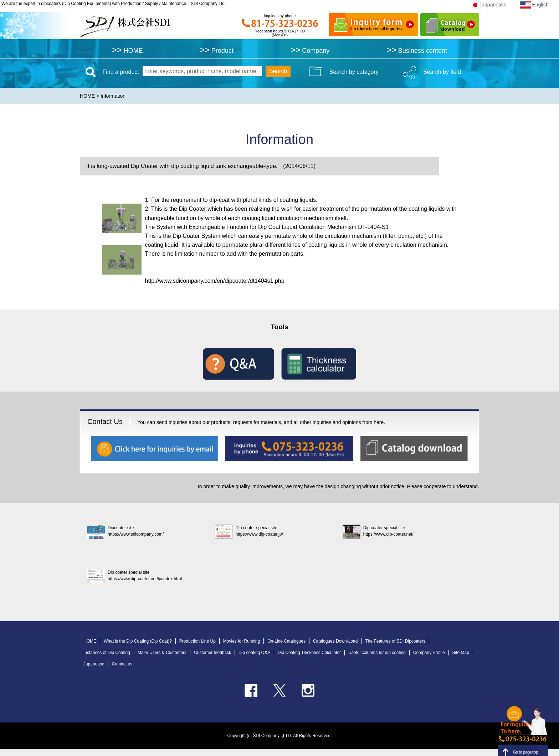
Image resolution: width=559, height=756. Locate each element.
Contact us (122, 664)
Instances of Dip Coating (107, 653)
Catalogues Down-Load (335, 641)
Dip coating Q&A (254, 653)
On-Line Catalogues (286, 641)
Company (310, 50)
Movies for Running (242, 641)
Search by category (354, 72)
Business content (417, 50)
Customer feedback (212, 653)
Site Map (461, 653)
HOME (127, 50)
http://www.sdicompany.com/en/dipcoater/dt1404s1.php (215, 281)
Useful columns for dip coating (377, 653)
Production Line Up (198, 641)
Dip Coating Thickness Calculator (309, 653)
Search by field (442, 72)
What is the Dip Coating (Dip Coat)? (138, 641)
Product (217, 50)
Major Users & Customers (162, 653)
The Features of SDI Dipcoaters (395, 641)
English (534, 5)
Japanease (488, 5)
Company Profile (429, 653)
